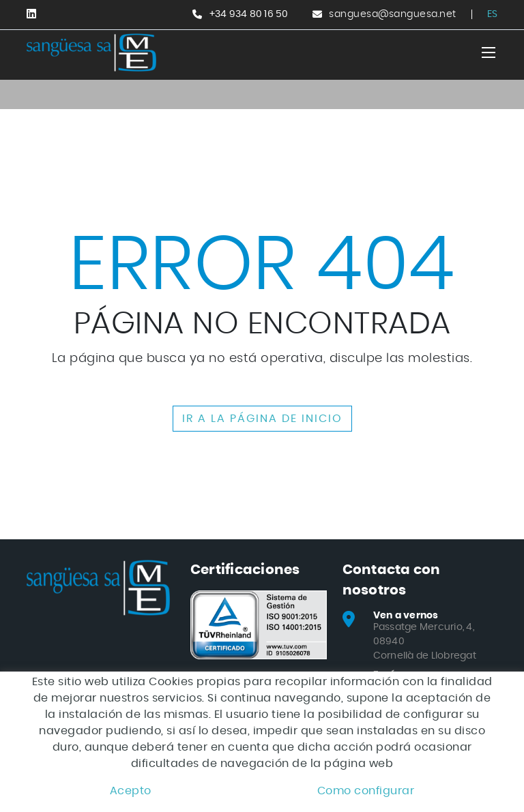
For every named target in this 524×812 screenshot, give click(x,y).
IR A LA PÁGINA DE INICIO (262, 419)
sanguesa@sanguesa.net (393, 14)
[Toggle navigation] (489, 52)
